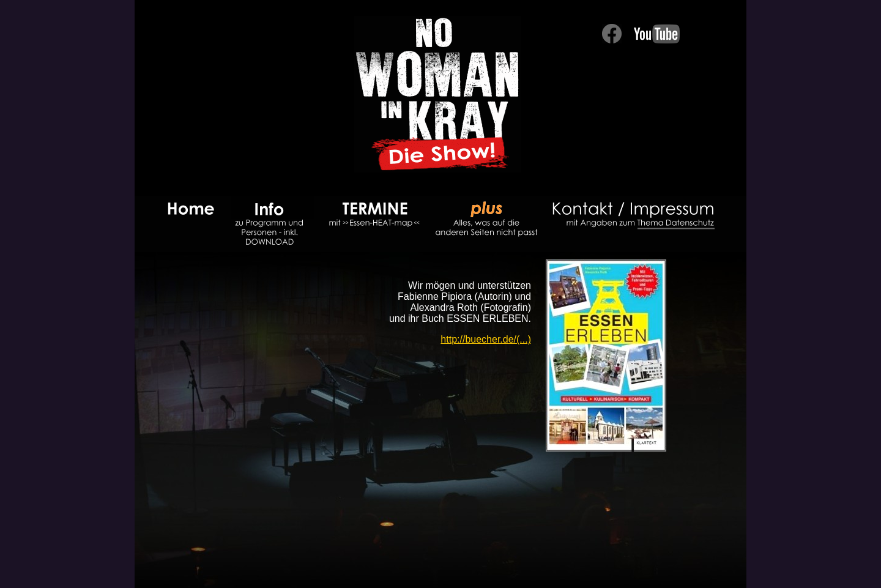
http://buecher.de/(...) (486, 339)
